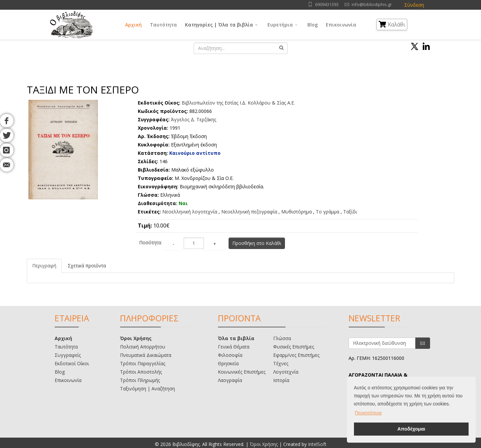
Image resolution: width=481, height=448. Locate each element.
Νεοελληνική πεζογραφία (249, 212)
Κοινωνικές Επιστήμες (242, 372)
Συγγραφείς (68, 355)
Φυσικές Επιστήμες (294, 347)
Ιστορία (281, 380)
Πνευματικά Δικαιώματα (146, 355)
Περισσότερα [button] (368, 413)
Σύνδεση (414, 5)
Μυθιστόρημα (296, 212)
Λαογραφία (230, 380)
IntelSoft (317, 444)
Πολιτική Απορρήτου (143, 347)
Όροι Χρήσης (136, 338)
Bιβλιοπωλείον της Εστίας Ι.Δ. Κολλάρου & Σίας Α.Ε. (238, 103)
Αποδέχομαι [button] (411, 429)
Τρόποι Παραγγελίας (143, 363)
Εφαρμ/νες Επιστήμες (296, 355)
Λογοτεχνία (286, 372)
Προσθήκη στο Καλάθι (257, 243)
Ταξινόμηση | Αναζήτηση (147, 389)
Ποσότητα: (151, 242)
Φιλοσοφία (230, 355)
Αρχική (133, 25)
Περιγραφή (44, 266)
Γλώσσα (282, 338)
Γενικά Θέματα (234, 347)
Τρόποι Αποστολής (141, 372)
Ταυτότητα (163, 25)
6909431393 (327, 5)
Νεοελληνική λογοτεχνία (190, 212)
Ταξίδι (350, 212)
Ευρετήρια (280, 25)
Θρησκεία (228, 363)
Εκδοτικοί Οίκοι (72, 363)
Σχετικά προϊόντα (87, 266)
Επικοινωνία (341, 25)
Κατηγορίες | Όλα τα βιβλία (219, 25)
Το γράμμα (327, 212)
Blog (313, 25)
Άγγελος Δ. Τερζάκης (194, 119)
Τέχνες (281, 363)
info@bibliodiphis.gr (372, 5)
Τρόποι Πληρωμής (140, 380)
